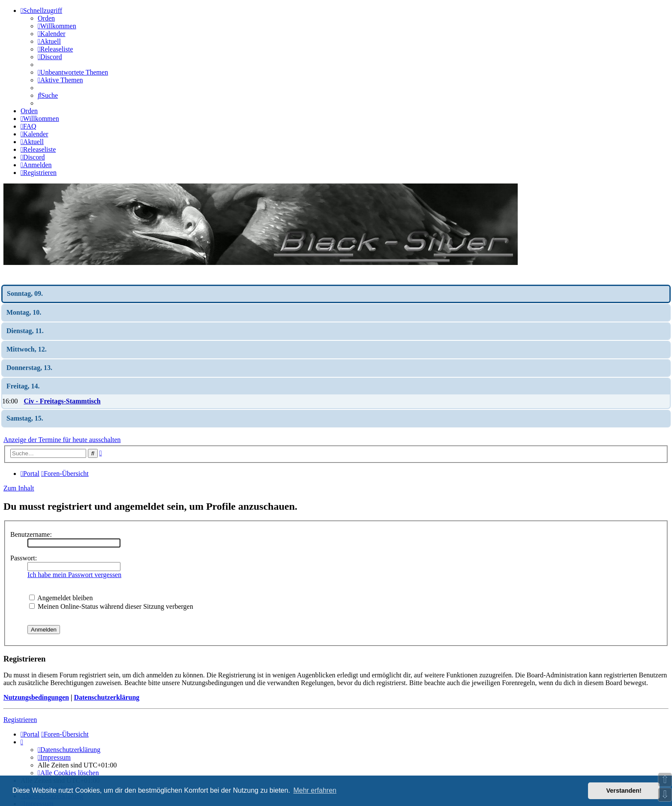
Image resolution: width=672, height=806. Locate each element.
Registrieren (20, 720)
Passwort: (24, 558)
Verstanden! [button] (624, 791)
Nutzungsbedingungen (36, 697)
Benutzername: (31, 534)
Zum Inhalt (19, 488)
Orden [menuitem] (46, 18)
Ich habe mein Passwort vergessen (74, 575)
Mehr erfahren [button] (315, 790)
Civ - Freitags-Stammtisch (62, 401)
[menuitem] (57, 26)
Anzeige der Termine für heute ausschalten (62, 440)
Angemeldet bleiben (61, 598)
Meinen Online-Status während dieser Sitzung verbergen (111, 606)
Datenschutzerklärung (106, 697)
